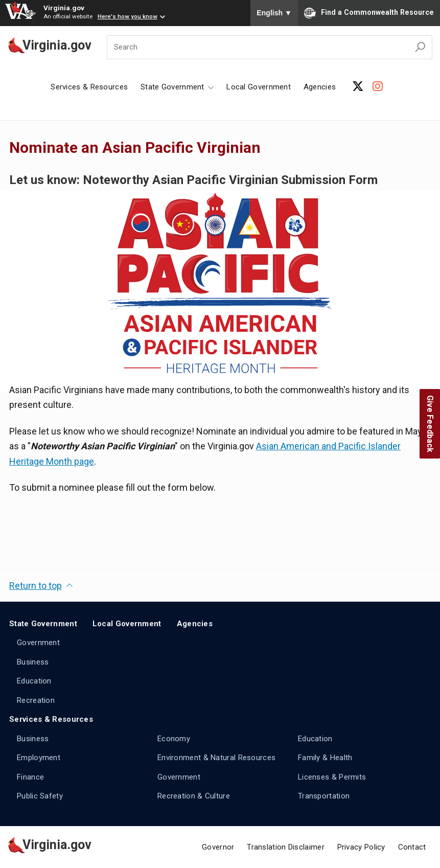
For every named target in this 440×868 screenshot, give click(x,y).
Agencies (320, 87)
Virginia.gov (64, 8)
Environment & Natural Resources (216, 758)
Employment (39, 758)
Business (33, 662)
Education (34, 681)
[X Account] (358, 86)
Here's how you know (128, 16)
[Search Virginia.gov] (420, 47)
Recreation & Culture (194, 796)
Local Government (259, 87)
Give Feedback (430, 424)
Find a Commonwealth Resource (369, 13)
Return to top (36, 586)
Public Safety (40, 796)
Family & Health (325, 758)
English (274, 13)
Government (38, 643)
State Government (43, 624)
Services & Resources (89, 87)
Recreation (36, 700)
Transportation (324, 796)
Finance (30, 777)
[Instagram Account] (378, 86)
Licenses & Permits (332, 777)
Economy (174, 739)
